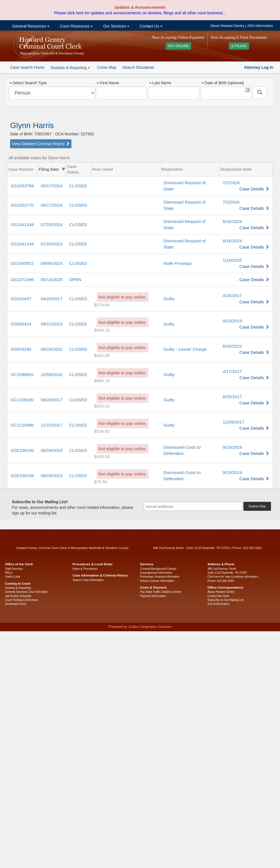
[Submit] (260, 93)
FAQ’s (9, 573)
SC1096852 (22, 374)
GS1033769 (22, 186)
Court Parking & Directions (22, 600)
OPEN (75, 280)
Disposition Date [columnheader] (236, 169)
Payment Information (153, 596)
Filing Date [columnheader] (49, 169)
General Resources (30, 26)
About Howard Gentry (227, 26)
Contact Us (151, 26)
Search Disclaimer (139, 67)
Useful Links (13, 577)
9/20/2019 (232, 447)
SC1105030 (22, 400)
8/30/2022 (232, 346)
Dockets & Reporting (18, 588)
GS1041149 (22, 244)
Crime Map (107, 67)
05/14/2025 (52, 280)
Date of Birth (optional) (223, 83)
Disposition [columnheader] (172, 169)
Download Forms (16, 604)
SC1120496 (22, 425)
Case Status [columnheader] (73, 169)
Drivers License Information (157, 581)
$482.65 (102, 355)
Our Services (116, 26)
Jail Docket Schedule (18, 596)
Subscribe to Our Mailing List (225, 600)
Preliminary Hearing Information (160, 577)
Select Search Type (28, 83)
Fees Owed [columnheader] (102, 169)
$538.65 (102, 431)
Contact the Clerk (218, 596)
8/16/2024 (232, 221)
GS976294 (21, 349)
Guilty (169, 299)
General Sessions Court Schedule (26, 592)
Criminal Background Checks (158, 569)
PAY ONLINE (179, 46)
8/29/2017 (232, 397)
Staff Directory (14, 569)
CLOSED (78, 186)
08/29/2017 (52, 400)
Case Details (252, 189)
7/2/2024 (231, 183)
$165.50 (102, 456)
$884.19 (102, 381)
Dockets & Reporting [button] (70, 68)
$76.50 (101, 482)
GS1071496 (22, 280)
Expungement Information (156, 573)
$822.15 (102, 406)
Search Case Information (88, 580)
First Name (108, 83)
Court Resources (76, 26)
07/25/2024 (52, 225)
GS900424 (21, 324)
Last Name (160, 83)
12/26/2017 (233, 422)
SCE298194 (22, 476)
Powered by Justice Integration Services (140, 627)
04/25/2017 (52, 299)
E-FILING (239, 46)
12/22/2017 (52, 425)
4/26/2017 (232, 296)
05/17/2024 (52, 186)
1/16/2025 (232, 260)
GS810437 (21, 299)
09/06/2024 (52, 263)
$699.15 (102, 330)
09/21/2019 (52, 324)
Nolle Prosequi (178, 263)
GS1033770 (22, 205)
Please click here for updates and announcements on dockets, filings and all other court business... (140, 13)
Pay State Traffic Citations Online (161, 592)
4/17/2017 (232, 371)
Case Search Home (27, 67)
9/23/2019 (232, 321)
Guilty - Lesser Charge (185, 349)
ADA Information (260, 26)
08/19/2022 (52, 349)
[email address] (193, 506)
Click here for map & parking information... (234, 577)
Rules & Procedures (85, 569)
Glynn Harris (32, 125)
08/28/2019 (52, 450)
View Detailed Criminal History (41, 144)
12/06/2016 (52, 374)
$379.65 (102, 305)
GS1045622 (22, 263)
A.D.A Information (218, 604)
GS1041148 (22, 225)
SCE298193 (22, 450)
